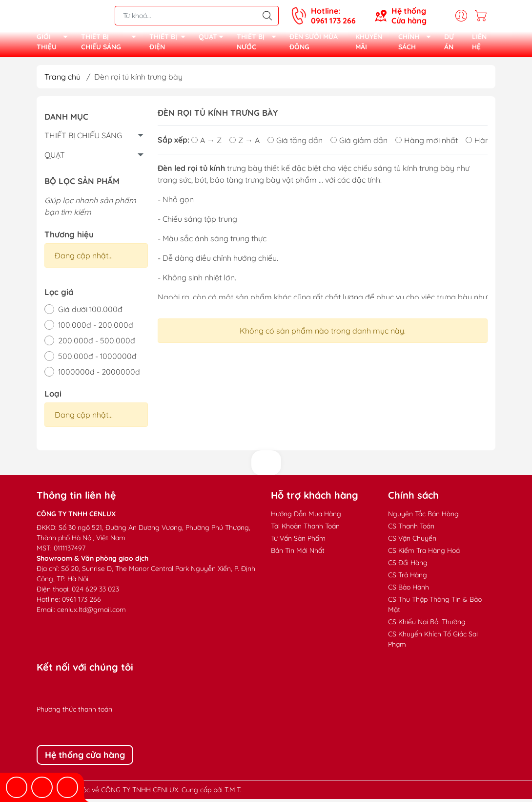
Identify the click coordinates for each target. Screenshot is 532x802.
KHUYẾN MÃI (369, 43)
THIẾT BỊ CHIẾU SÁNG (111, 44)
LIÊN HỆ (479, 43)
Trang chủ (62, 80)
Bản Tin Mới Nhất (298, 553)
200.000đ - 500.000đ (97, 343)
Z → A (245, 143)
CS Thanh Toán (411, 529)
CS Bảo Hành (409, 590)
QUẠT (214, 40)
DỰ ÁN (449, 43)
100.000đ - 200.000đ (96, 328)
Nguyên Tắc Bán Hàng (423, 517)
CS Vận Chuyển (412, 541)
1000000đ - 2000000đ (99, 375)
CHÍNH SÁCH (417, 44)
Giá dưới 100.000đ (90, 312)
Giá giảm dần (359, 143)
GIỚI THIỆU (55, 44)
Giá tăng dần (295, 143)
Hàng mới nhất (427, 143)
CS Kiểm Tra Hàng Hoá (424, 553)
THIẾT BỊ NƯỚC (259, 44)
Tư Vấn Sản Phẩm (298, 541)
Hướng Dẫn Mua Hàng (306, 517)
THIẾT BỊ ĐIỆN (170, 44)
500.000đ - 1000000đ (97, 359)
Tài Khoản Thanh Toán (305, 529)
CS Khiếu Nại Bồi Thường (427, 625)
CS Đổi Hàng (408, 566)
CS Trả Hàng (408, 578)
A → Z (206, 143)
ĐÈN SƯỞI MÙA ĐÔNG (314, 43)
